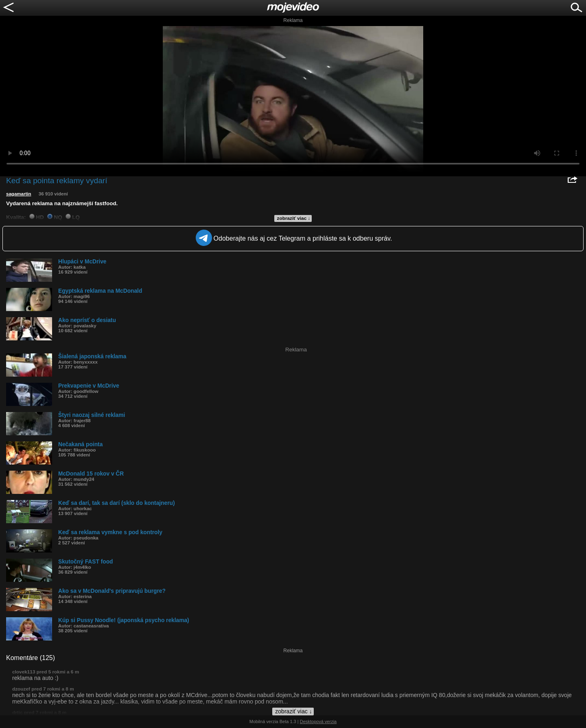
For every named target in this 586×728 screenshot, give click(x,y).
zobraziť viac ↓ (294, 218)
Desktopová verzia (318, 721)
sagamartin (19, 194)
